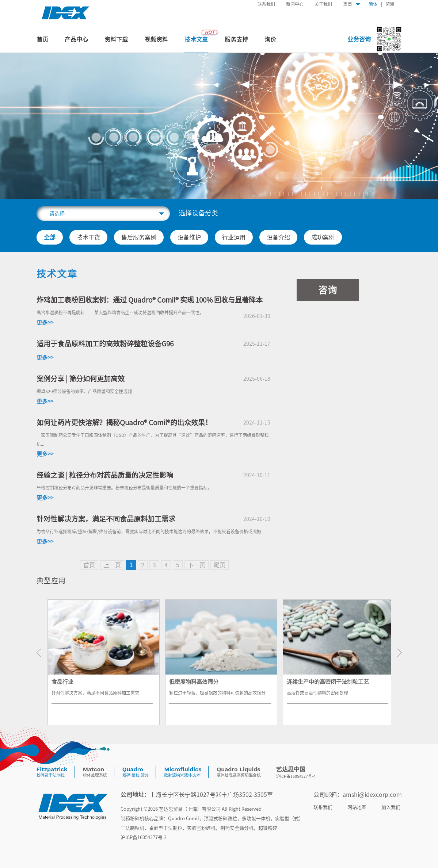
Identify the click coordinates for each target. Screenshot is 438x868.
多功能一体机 (256, 819)
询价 (270, 39)
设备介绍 (278, 237)
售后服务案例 (139, 237)
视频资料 (156, 39)
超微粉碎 (268, 828)
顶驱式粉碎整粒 (220, 819)
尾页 (220, 565)
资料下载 (116, 39)
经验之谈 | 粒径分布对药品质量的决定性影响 (105, 475)
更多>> (45, 322)
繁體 (390, 4)
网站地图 (357, 807)
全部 (50, 237)
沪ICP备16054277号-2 (144, 838)
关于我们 (323, 4)
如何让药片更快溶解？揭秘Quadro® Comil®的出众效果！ (124, 423)
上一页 (112, 565)
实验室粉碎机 (201, 828)
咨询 (328, 290)
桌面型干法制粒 (166, 828)
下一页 (197, 565)
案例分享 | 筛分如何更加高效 (81, 379)
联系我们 (266, 4)
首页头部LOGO (66, 13)
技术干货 (88, 237)
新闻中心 (295, 4)
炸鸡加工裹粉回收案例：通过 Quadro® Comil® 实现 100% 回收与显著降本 (150, 300)
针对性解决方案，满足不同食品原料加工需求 (106, 519)
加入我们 (391, 807)
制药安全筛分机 (237, 828)
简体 (373, 4)
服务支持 (236, 39)
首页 (42, 39)
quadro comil (184, 819)
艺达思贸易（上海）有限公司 (190, 809)
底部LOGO (73, 806)
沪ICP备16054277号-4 (296, 776)
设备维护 (189, 237)
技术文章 (196, 39)
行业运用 (234, 237)
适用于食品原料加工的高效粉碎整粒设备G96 (105, 344)
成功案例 (323, 237)
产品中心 (76, 39)
